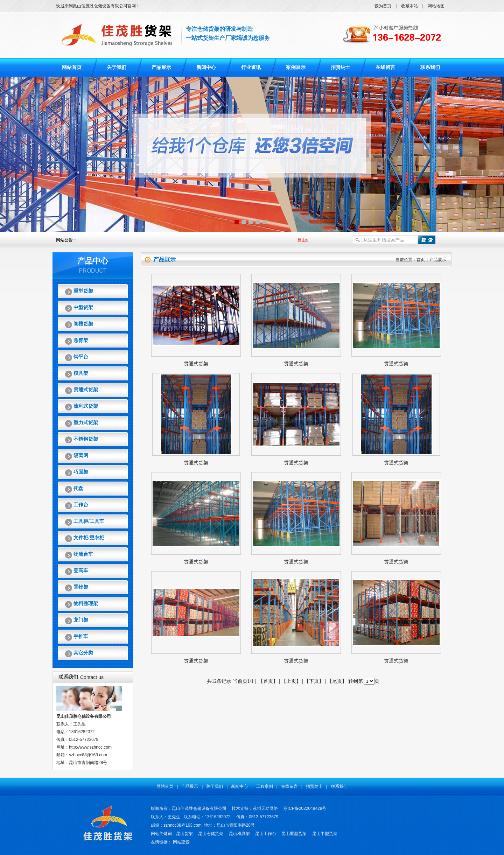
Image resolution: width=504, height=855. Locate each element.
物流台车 (83, 554)
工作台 (81, 505)
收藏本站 (409, 6)
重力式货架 (86, 423)
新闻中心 (206, 67)
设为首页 (383, 6)
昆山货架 (184, 834)
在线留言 (385, 67)
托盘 (78, 488)
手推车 (81, 636)
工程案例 (265, 786)
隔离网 (81, 455)
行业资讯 (251, 67)
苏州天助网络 (265, 808)
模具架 (81, 373)
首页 (421, 260)
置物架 (81, 587)
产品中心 (93, 261)
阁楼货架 (83, 324)
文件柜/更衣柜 (89, 538)
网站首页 (72, 67)
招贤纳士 (341, 67)
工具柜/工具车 (89, 521)
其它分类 (83, 653)
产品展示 (161, 67)
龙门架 (81, 620)
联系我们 (430, 67)
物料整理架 (86, 604)
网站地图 (436, 6)
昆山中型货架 (325, 834)
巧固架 (81, 472)
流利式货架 (86, 406)
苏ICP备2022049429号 (305, 808)
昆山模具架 (239, 834)
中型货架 (83, 307)
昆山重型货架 (294, 834)
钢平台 (81, 357)
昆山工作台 (266, 834)
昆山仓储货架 (211, 834)
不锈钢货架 (86, 439)
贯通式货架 (86, 390)
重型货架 (83, 291)
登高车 (81, 571)
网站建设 (181, 842)
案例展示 (296, 67)
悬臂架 (81, 340)
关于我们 (117, 67)
